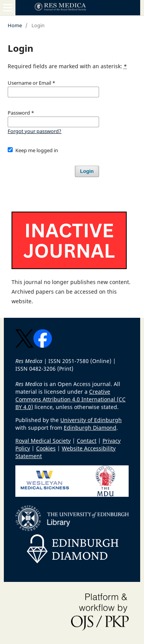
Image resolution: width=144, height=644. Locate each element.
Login (87, 171)
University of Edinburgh (91, 420)
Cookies (46, 448)
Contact (87, 441)
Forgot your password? (35, 131)
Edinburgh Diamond (90, 428)
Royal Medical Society (43, 441)
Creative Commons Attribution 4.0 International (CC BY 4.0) (70, 399)
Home (15, 25)
